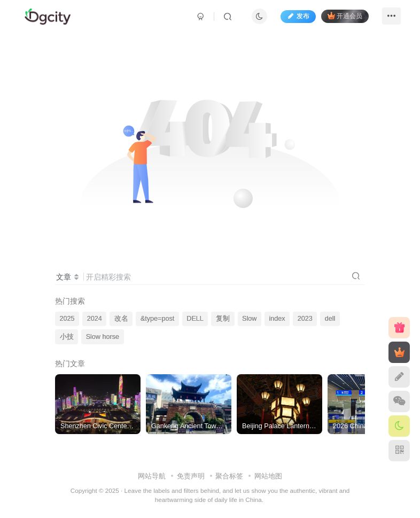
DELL (195, 319)
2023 (305, 319)
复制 (223, 319)
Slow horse (103, 337)
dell (330, 319)
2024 (95, 319)
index (277, 319)
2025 (67, 319)
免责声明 (191, 476)
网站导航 (152, 476)
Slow (249, 319)
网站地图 (268, 476)
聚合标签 (229, 476)
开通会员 (342, 17)
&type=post (157, 319)
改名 (121, 319)
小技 (67, 337)
